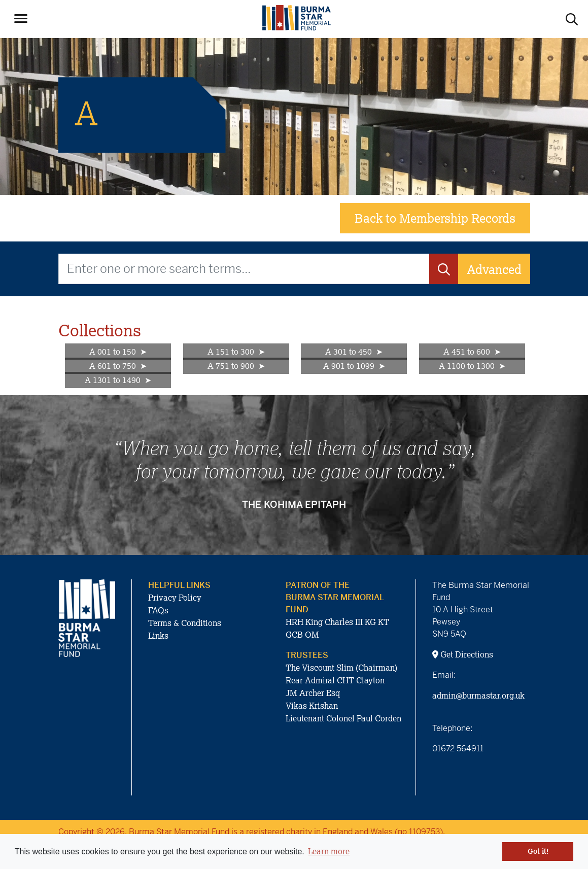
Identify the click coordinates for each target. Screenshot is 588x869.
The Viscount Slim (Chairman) (341, 668)
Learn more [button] (329, 851)
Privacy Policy (175, 598)
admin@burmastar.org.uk (478, 696)
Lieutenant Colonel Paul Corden (343, 718)
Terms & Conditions (185, 623)
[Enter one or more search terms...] (244, 269)
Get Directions (463, 654)
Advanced (494, 269)
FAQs (158, 610)
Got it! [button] (538, 851)
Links (158, 636)
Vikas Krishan (312, 706)
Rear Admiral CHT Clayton (335, 680)
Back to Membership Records (435, 218)
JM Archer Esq (313, 693)
